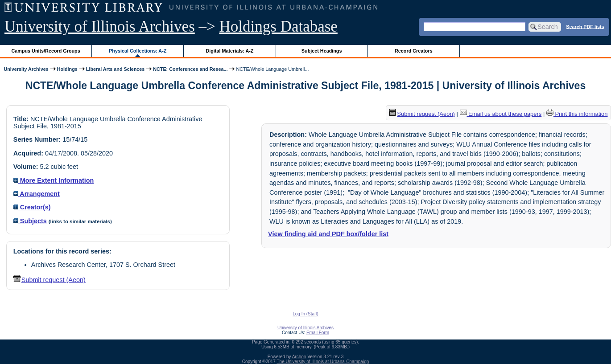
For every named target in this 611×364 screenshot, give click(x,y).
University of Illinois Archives (100, 27)
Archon (299, 357)
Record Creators (414, 51)
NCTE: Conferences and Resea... (190, 69)
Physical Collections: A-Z (138, 51)
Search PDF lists (585, 26)
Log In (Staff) (305, 314)
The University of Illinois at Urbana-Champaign (323, 362)
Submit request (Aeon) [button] (50, 280)
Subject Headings (322, 51)
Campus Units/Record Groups (46, 51)
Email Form (318, 333)
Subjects (30, 221)
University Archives (26, 69)
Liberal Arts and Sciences (115, 69)
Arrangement (37, 194)
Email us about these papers (501, 114)
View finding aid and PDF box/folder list (328, 234)
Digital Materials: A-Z (229, 51)
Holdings (67, 69)
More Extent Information (54, 180)
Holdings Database (279, 27)
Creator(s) (32, 207)
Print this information (577, 114)
